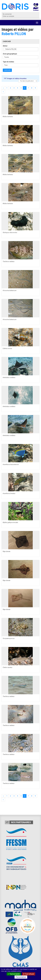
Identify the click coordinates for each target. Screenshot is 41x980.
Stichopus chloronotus (10, 232)
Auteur (5, 46)
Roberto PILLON (14, 34)
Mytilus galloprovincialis (10, 522)
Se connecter (7, 14)
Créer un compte (8, 16)
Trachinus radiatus (9, 261)
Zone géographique (10, 54)
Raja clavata (6, 551)
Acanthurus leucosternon (11, 464)
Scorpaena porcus (9, 638)
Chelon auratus (7, 667)
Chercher (7, 70)
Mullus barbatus (8, 117)
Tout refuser (29, 974)
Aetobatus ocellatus (9, 377)
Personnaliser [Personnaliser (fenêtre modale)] (21, 977)
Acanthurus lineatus (9, 493)
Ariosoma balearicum (10, 290)
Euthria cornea (7, 348)
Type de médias (8, 62)
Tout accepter (14, 974)
